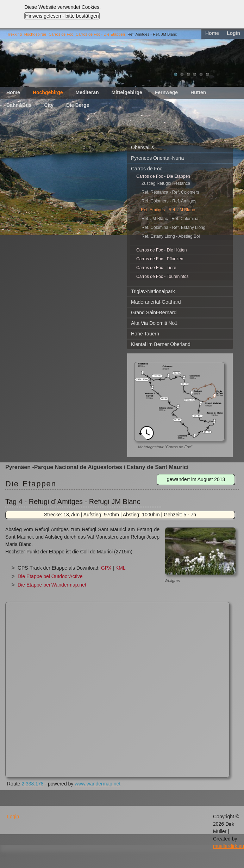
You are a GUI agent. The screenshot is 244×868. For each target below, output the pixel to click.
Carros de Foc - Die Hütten (161, 250)
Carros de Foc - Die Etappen (100, 34)
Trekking (14, 34)
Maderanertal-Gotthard (156, 302)
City (49, 105)
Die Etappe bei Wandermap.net (52, 585)
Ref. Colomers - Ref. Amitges (169, 201)
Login (233, 33)
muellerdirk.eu (229, 846)
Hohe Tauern (145, 334)
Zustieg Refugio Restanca (166, 183)
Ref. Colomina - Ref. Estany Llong (173, 227)
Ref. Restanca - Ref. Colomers (170, 192)
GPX (106, 568)
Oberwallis (142, 147)
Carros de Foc (61, 34)
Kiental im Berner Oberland (161, 344)
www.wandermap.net (98, 784)
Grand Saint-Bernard (154, 312)
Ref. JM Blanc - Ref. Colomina (170, 219)
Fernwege (166, 92)
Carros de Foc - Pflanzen (160, 259)
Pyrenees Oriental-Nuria (157, 158)
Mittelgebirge (127, 92)
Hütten (198, 92)
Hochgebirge (35, 34)
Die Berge (78, 105)
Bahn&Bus (19, 105)
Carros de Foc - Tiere (156, 268)
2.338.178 (32, 784)
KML (121, 568)
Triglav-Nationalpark (153, 291)
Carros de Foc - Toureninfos (162, 277)
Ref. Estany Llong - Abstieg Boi (171, 236)
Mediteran (87, 92)
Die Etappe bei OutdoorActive (50, 576)
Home (212, 33)
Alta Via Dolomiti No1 (154, 323)
